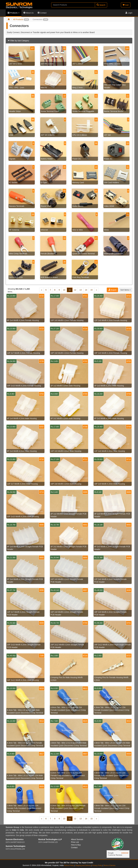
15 (92, 290)
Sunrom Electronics (15, 839)
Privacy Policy (97, 865)
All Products (21, 19)
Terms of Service (109, 865)
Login (129, 13)
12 (75, 290)
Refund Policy (69, 865)
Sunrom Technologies (15, 846)
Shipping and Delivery (83, 865)
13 (81, 290)
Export (112, 290)
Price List (75, 842)
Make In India (18, 830)
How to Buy (76, 845)
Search (101, 5)
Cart (126, 5)
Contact (42, 13)
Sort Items (125, 290)
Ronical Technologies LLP (50, 839)
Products (14, 13)
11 (70, 290)
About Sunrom (77, 839)
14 (86, 290)
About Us (29, 13)
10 (64, 290)
